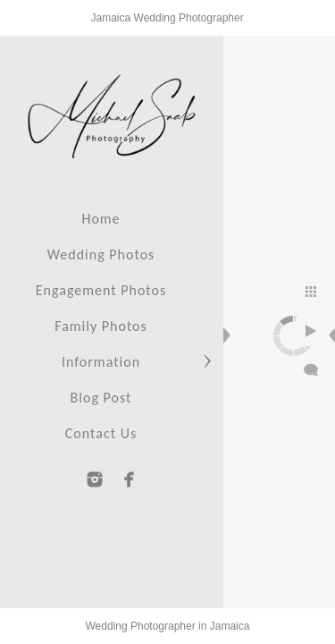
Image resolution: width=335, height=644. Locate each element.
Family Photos (101, 326)
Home (100, 219)
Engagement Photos (101, 290)
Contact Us (101, 433)
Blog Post (101, 398)
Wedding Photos (101, 254)
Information (101, 362)
